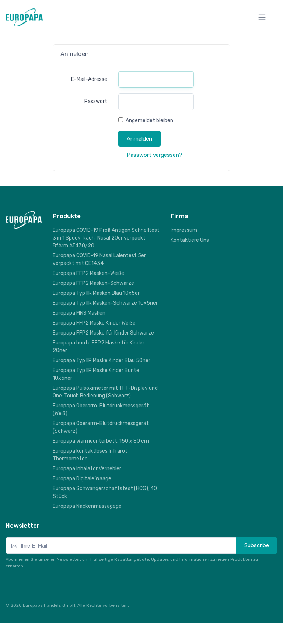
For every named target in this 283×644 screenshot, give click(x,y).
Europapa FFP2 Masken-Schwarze (93, 283)
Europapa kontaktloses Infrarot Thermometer (90, 455)
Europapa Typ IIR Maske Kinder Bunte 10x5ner (96, 374)
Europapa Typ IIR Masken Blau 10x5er (96, 293)
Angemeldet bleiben (149, 121)
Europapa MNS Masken (79, 313)
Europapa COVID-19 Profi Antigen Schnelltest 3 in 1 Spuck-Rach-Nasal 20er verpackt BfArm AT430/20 (106, 238)
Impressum (184, 230)
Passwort (96, 101)
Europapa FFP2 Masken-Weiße (88, 273)
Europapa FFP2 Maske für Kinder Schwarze (103, 333)
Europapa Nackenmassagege (87, 506)
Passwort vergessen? (155, 155)
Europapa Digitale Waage (82, 479)
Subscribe (257, 545)
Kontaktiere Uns (190, 240)
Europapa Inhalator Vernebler (87, 469)
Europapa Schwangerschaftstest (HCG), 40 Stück (105, 492)
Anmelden (139, 139)
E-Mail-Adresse (89, 79)
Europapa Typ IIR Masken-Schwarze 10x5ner (105, 303)
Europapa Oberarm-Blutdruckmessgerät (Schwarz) (101, 427)
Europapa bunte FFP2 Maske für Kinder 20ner (99, 347)
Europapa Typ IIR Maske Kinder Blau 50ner (102, 360)
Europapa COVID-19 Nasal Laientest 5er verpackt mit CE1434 (99, 259)
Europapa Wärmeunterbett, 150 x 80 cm (101, 441)
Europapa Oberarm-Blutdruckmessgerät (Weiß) (101, 410)
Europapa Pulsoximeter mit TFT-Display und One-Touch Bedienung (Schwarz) (105, 392)
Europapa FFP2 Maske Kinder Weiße (94, 323)
